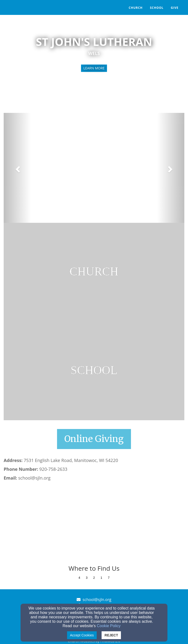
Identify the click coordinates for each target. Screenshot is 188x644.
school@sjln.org (97, 600)
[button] (17, 168)
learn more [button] (94, 68)
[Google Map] (94, 523)
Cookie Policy (109, 626)
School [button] (157, 8)
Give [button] (175, 8)
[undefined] (94, 272)
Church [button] (136, 8)
